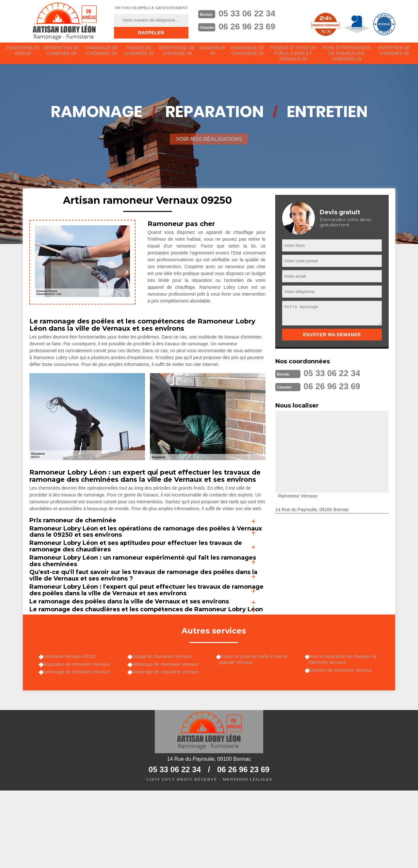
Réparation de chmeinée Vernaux (79, 737)
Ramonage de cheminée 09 (102, 53)
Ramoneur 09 (214, 53)
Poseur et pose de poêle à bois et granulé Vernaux (257, 731)
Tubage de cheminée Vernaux (164, 728)
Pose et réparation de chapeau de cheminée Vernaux (346, 731)
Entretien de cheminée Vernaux (343, 743)
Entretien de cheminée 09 (394, 53)
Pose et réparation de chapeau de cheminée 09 (347, 56)
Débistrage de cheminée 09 (178, 53)
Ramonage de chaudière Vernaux (168, 747)
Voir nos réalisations (209, 144)
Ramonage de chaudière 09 (249, 53)
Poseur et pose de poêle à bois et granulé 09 (294, 56)
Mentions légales (247, 857)
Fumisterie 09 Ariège (23, 53)
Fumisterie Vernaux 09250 (72, 728)
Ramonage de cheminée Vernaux (79, 747)
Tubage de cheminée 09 (139, 53)
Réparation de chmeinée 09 (62, 53)
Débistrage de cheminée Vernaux (168, 737)
